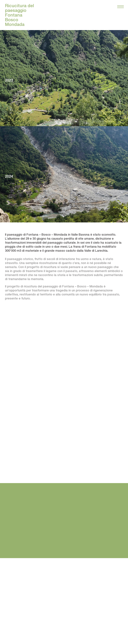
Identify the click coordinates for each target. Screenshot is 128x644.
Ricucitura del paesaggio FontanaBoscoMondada (19, 15)
